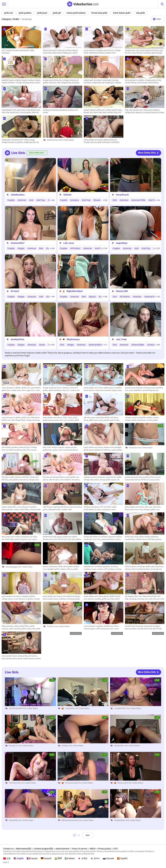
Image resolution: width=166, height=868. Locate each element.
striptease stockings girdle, (69, 599)
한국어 (95, 858)
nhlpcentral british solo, (152, 596)
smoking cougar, (91, 569)
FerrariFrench (122, 195)
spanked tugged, (111, 390)
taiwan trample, (90, 110)
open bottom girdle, (114, 477)
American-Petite (138, 200)
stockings (5, 53)
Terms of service (79, 849)
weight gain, (7, 140)
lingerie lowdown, (9, 83)
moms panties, (26, 112)
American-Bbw (138, 345)
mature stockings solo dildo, (26, 537)
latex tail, (35, 112)
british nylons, (142, 539)
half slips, (26, 477)
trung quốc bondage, (152, 626)
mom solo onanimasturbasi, (104, 539)
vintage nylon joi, (91, 142)
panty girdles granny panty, (12, 659)
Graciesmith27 (18, 243)
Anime (42, 345)
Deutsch (46, 858)
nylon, (70, 418)
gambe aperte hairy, (112, 420)
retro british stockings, (72, 596)
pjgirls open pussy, (97, 420)
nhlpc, (65, 418)
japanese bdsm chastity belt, (136, 629)
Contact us (8, 849)
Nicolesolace (119, 746)
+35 (158, 297)
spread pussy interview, (134, 388)
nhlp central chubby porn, (62, 53)
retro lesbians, (66, 480)
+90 (53, 200)
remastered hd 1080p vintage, (23, 140)
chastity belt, (130, 626)
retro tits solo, (155, 599)
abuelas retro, (48, 539)
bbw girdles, (77, 539)
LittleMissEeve (18, 195)
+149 (52, 345)
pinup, (86, 420)
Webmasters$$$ (24, 849)
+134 (105, 248)
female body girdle (99, 13)
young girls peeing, (151, 112)
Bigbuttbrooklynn (75, 291)
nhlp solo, (53, 83)
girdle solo (9, 13)
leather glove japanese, (155, 567)
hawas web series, (50, 50)
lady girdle (140, 13)
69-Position (75, 248)
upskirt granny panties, (32, 659)
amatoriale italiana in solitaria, (96, 537)
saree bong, (48, 53)
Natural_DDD (122, 291)
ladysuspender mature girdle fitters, (16, 510)
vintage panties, (150, 510)
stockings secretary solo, (139, 599)
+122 (158, 248)
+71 (106, 345)
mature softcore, (67, 569)
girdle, (114, 507)
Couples (11, 200)
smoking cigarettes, (103, 567)
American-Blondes (152, 297)
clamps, (62, 447)
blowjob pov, (109, 626)
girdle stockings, (104, 142)
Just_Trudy (121, 339)
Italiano (70, 858)
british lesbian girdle (122, 13)
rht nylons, (76, 480)
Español (122, 858)
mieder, (156, 418)
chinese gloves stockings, (135, 567)
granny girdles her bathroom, (101, 450)
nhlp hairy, (157, 507)
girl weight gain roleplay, (112, 83)
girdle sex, (106, 599)
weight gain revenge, (111, 80)
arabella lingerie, (8, 80)
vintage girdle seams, (108, 480)
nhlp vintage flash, (19, 420)
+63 (158, 345)
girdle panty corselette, (113, 388)
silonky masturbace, (92, 507)
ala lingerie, (130, 596)
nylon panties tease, (51, 599)
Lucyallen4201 (120, 708)
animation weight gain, (93, 83)
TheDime (50, 626)
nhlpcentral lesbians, (97, 53)
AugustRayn (122, 243)
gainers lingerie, (21, 539)
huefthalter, (115, 142)
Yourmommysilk (71, 783)
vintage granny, (151, 80)
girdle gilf (57, 13)
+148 (105, 297)
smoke (45, 112)
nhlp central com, (13, 112)
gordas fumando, (132, 477)
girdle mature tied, (29, 629)
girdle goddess (25, 13)
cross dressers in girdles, (94, 50)
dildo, (32, 50)
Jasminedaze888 (16, 708)
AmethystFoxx (18, 339)
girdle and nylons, (112, 418)
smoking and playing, (59, 110)
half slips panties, (155, 539)
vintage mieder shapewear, (136, 420)
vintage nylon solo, (133, 50)
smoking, (47, 110)
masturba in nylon (109, 510)
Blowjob (97, 200)
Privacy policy (104, 849)
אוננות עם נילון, (106, 507)
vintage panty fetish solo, (53, 80)
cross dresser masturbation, (148, 83)
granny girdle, (157, 53)
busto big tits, (89, 390)
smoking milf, (73, 110)
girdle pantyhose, (110, 140)
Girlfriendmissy (53, 140)
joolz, (70, 539)
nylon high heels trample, (104, 112)
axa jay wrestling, (95, 599)
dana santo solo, (8, 537)
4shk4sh (67, 195)
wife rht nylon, (54, 480)
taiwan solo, (89, 112)
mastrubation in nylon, (93, 510)
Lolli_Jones (69, 243)
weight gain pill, (30, 142)
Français (32, 858)
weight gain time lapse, (93, 80)
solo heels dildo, (8, 539)
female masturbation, (21, 50)
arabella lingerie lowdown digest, (28, 80)
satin (70, 510)
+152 (105, 200)
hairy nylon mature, (50, 447)
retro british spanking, (10, 447)
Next (88, 835)
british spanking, (16, 450)
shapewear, (100, 390)
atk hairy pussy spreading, (94, 418)
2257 (116, 849)
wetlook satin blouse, (62, 507)
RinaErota (133, 448)
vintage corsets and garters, (95, 477)
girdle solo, (101, 110)
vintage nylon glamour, (134, 112)
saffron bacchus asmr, (105, 629)
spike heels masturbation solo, (29, 110)
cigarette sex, (89, 567)
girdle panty (42, 13)
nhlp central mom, (136, 110)
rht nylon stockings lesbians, (54, 477)
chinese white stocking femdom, (138, 569)
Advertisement (62, 849)
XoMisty (65, 746)
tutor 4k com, (109, 50)
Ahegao (21, 248)
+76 (158, 200)
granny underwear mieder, (67, 537)
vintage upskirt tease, (114, 110)
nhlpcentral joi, (25, 447)
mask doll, (152, 629)
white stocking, (15, 629)
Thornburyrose (15, 783)
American (22, 200)
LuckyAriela (70, 708)
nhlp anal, (62, 50)
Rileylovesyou (73, 339)
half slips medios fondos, (12, 477)
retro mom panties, (67, 420)
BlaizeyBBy (13, 820)
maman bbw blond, (133, 480)
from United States (67, 140)
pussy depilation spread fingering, (143, 390)
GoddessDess (120, 820)
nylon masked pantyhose (68, 450)
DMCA (93, 849)
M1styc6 (15, 291)
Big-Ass (92, 297)
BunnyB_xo (13, 746)
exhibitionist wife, (50, 537)
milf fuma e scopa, (148, 480)
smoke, (100, 569)
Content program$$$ (43, 849)
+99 (53, 297)
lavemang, (140, 626)
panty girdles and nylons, (150, 50)
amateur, (9, 50)
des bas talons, (76, 507)
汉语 (7, 858)
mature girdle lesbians (76, 13)
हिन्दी (58, 858)
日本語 (83, 858)
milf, (4, 50)
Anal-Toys (41, 200)
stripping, (25, 596)
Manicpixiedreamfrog (70, 820)
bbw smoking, (144, 477)
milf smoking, (109, 569)
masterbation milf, (9, 110)
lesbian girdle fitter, (9, 507)
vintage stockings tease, (25, 83)
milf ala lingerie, (72, 50)
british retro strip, (132, 537)
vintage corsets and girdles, (13, 142)
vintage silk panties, (92, 480)
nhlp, (59, 83)
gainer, (56, 450)
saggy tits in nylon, (33, 390)
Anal (31, 200)
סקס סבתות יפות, (61, 539)
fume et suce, (155, 477)
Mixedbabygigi (11, 567)
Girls (115, 200)
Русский (108, 858)
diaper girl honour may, (134, 510)
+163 (52, 248)
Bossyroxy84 (123, 783)
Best (41, 248)
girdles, (150, 418)
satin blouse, (48, 507)
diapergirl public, (55, 510)
